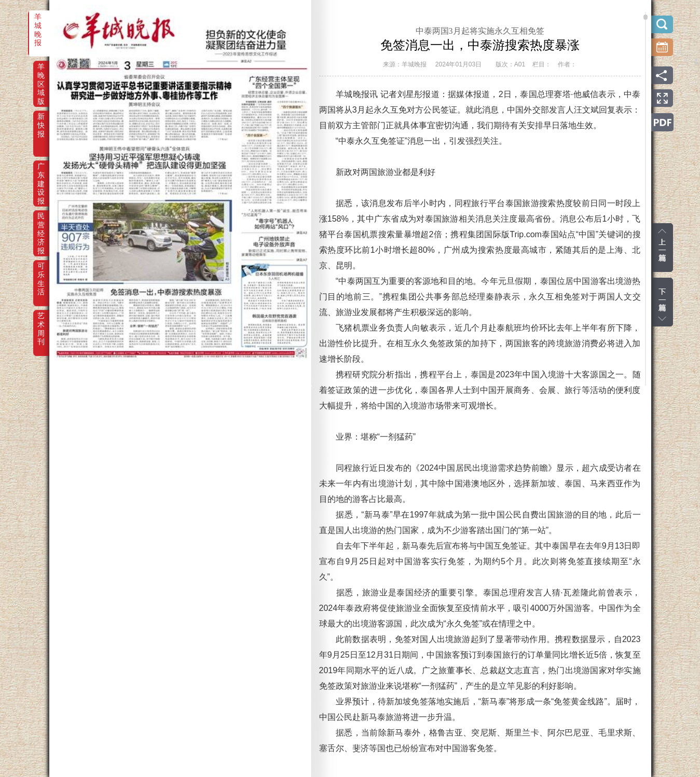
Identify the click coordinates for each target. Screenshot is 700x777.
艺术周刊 (41, 323)
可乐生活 (41, 273)
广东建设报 (41, 173)
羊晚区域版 (41, 74)
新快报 (41, 124)
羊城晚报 (38, 24)
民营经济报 (41, 223)
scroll (646, 17)
